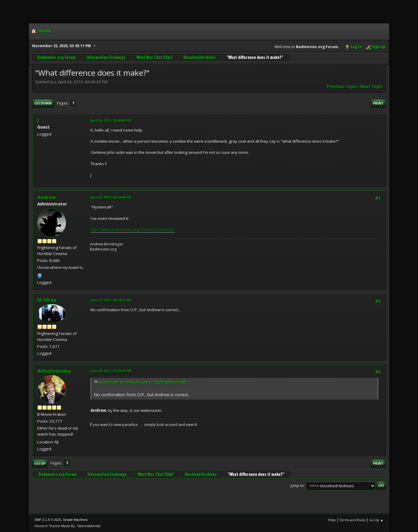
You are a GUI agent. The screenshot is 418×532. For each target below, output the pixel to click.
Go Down (43, 103)
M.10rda (47, 300)
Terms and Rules (352, 520)
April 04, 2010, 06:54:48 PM (111, 197)
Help (332, 520)
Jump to (297, 485)
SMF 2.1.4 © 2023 (48, 520)
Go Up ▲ (376, 520)
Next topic (372, 87)
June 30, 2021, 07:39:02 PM (111, 371)
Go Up (40, 463)
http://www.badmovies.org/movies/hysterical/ (133, 230)
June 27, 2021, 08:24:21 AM (111, 300)
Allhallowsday (54, 371)
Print (378, 103)
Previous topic (342, 87)
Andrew (47, 197)
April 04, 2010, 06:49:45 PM (111, 120)
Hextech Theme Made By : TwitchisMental (68, 526)
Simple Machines (75, 520)
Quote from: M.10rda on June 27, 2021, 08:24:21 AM (142, 382)
